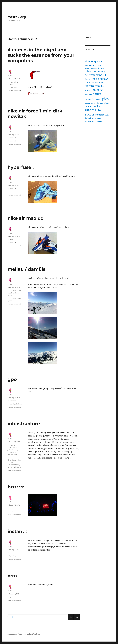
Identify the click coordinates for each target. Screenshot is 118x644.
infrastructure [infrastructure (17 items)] (93, 86)
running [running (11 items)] (89, 106)
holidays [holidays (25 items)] (103, 79)
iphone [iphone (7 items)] (104, 86)
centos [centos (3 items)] (87, 66)
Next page (77, 620)
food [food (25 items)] (94, 79)
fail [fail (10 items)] (104, 75)
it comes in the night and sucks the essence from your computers (41, 55)
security (17, 465)
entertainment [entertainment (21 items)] (93, 75)
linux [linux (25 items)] (96, 90)
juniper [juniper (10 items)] (88, 90)
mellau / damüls (26, 269)
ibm (15, 445)
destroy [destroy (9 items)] (102, 71)
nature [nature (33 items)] (97, 94)
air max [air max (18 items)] (89, 61)
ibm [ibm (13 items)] (89, 83)
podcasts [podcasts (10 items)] (95, 103)
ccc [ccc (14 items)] (106, 61)
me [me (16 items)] (101, 90)
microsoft (11, 404)
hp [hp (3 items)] (85, 83)
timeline (89, 38)
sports (10, 295)
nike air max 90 (26, 218)
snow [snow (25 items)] (98, 110)
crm (12, 576)
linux (17, 82)
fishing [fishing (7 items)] (88, 79)
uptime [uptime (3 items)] (94, 118)
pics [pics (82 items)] (105, 99)
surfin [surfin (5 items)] (107, 115)
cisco (9, 460)
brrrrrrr (16, 487)
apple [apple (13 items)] (97, 61)
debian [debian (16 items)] (88, 71)
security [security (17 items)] (89, 110)
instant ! (17, 531)
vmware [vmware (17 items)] (89, 121)
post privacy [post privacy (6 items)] (105, 103)
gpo (12, 379)
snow (19, 291)
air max (10, 138)
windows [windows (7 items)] (98, 122)
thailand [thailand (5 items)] (88, 118)
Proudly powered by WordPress (29, 634)
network (11, 465)
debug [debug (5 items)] (95, 72)
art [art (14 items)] (102, 61)
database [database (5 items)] (101, 68)
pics (15, 291)
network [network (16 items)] (89, 99)
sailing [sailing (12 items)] (97, 106)
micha (10, 76)
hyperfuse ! (21, 167)
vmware (11, 467)
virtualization (12, 454)
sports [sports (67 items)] (90, 114)
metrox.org (17, 17)
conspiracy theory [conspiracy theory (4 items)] (91, 68)
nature (10, 291)
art (15, 138)
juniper (10, 450)
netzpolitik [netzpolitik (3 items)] (98, 100)
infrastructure (24, 424)
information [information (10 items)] (98, 83)
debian (10, 82)
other (10, 597)
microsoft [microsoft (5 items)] (88, 94)
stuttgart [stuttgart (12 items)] (100, 115)
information (12, 556)
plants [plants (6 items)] (87, 103)
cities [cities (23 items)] (98, 65)
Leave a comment (14, 91)
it (14, 82)
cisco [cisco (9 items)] (92, 65)
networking (12, 84)
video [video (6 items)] (99, 118)
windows (12, 401)
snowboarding (13, 293)
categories (90, 49)
